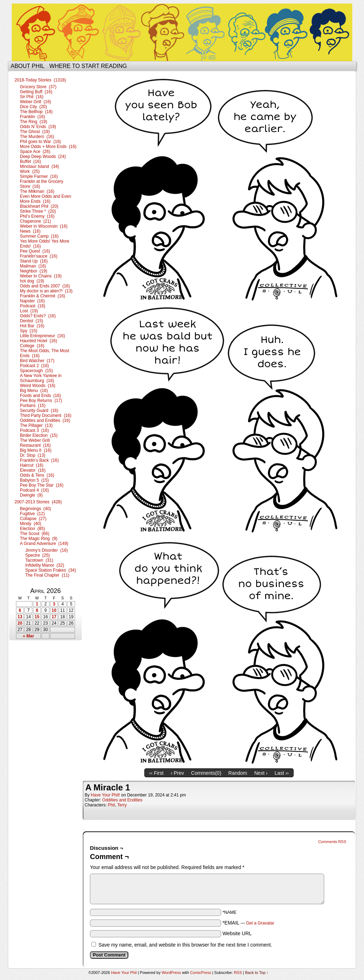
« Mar (28, 636)
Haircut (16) (32, 465)
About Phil (28, 66)
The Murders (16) (37, 137)
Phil (111, 805)
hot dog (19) (32, 281)
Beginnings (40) (35, 509)
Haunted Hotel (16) (39, 341)
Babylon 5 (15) (34, 480)
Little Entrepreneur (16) (42, 336)
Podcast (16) (33, 306)
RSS (238, 973)
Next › (261, 773)
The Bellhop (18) (36, 112)
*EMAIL (248, 923)
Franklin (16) (33, 117)
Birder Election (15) (39, 435)
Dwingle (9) (31, 495)
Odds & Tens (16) (37, 475)
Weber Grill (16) (36, 102)
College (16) (32, 346)
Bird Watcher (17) (37, 361)
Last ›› (282, 773)
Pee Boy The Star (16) (42, 485)
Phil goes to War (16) (41, 142)
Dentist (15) (31, 321)
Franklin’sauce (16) (39, 256)
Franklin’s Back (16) (39, 460)
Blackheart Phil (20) (39, 206)
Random (238, 773)
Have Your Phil (182, 32)
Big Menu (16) (34, 391)
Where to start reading (88, 66)
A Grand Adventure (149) (44, 544)
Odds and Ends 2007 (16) (45, 286)
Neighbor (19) (34, 271)
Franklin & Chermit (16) (42, 296)
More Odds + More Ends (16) (48, 147)
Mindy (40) (31, 524)
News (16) (30, 231)
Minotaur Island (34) (39, 166)
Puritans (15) (33, 406)
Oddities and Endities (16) (45, 420)
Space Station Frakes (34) (51, 570)
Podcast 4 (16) (34, 490)
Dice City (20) (33, 107)
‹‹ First (156, 773)
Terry (122, 805)
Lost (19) (29, 311)
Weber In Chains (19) (41, 276)
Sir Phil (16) (32, 97)
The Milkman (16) (37, 191)
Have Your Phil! (105, 795)
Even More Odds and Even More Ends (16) (45, 199)
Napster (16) (32, 301)
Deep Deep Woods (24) (43, 157)
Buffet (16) (30, 161)
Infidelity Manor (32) (45, 565)
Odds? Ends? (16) (38, 316)
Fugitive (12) (32, 514)
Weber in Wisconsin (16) (44, 226)
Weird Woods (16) (38, 386)
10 (54, 610)
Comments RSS (332, 842)
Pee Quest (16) (35, 251)
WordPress (171, 973)
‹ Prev (177, 773)
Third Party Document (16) (46, 415)
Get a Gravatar (260, 923)
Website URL (237, 933)
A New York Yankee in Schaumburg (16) (41, 378)
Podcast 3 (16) (34, 430)
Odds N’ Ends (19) (38, 127)
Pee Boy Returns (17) (41, 401)
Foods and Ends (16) (40, 396)
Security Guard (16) (39, 410)
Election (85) (33, 529)
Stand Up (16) (34, 261)
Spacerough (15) (36, 371)
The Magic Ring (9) (39, 539)
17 (54, 617)
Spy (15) (29, 331)
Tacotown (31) (39, 560)
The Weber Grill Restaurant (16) (35, 443)
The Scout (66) (35, 534)
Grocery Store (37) (38, 87)
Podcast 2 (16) (34, 366)
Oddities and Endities (122, 800)
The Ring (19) (34, 122)
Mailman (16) (33, 266)
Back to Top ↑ (257, 973)
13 (20, 617)
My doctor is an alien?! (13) (46, 291)
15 (37, 617)
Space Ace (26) (35, 152)
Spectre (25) (38, 555)
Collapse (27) (33, 519)
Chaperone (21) (35, 221)
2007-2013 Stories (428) (38, 502)
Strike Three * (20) (38, 211)
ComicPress (201, 973)
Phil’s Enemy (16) (37, 216)
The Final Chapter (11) (47, 575)
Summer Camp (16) (39, 236)
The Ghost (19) (35, 132)
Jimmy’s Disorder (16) (47, 550)
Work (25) (30, 171)
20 (20, 623)
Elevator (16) (33, 470)
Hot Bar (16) (32, 326)
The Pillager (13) (36, 425)
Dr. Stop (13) (33, 455)
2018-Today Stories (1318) (40, 80)
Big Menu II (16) (36, 450)
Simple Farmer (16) (39, 176)
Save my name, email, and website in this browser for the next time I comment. (185, 945)
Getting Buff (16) (36, 92)
